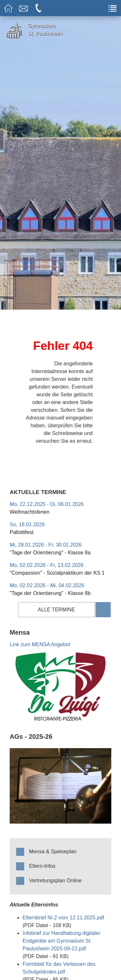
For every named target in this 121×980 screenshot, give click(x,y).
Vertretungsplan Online (55, 881)
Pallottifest (22, 532)
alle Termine (56, 610)
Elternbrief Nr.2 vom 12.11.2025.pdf (63, 918)
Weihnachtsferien (30, 512)
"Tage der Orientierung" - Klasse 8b (50, 593)
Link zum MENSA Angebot (40, 644)
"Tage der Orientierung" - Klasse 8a (50, 553)
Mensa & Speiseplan (53, 851)
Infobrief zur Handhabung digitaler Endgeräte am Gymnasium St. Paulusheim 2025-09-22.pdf (61, 941)
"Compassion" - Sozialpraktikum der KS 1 (57, 573)
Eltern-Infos (42, 866)
